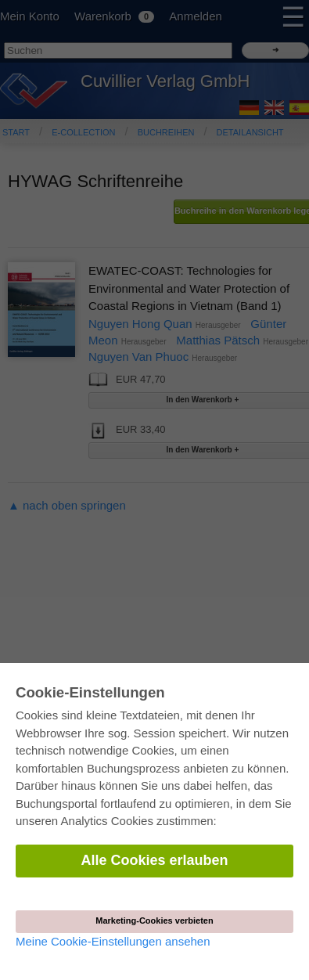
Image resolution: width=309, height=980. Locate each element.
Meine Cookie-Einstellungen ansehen (113, 941)
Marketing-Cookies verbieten (154, 921)
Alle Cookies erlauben (154, 860)
